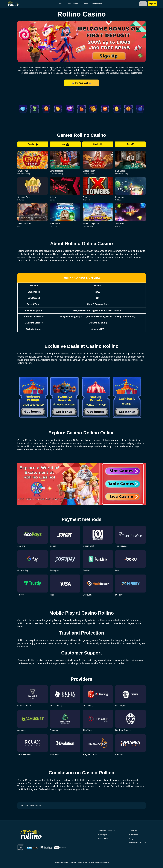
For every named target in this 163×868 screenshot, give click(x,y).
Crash (98, 144)
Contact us (134, 835)
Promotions (97, 4)
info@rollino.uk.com (138, 843)
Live (65, 144)
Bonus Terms (103, 839)
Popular (33, 144)
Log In (143, 4)
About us (133, 831)
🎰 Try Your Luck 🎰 (81, 83)
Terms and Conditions (107, 831)
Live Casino (73, 4)
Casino (61, 4)
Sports (85, 4)
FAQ (131, 839)
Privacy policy (103, 835)
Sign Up (152, 4)
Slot (130, 144)
